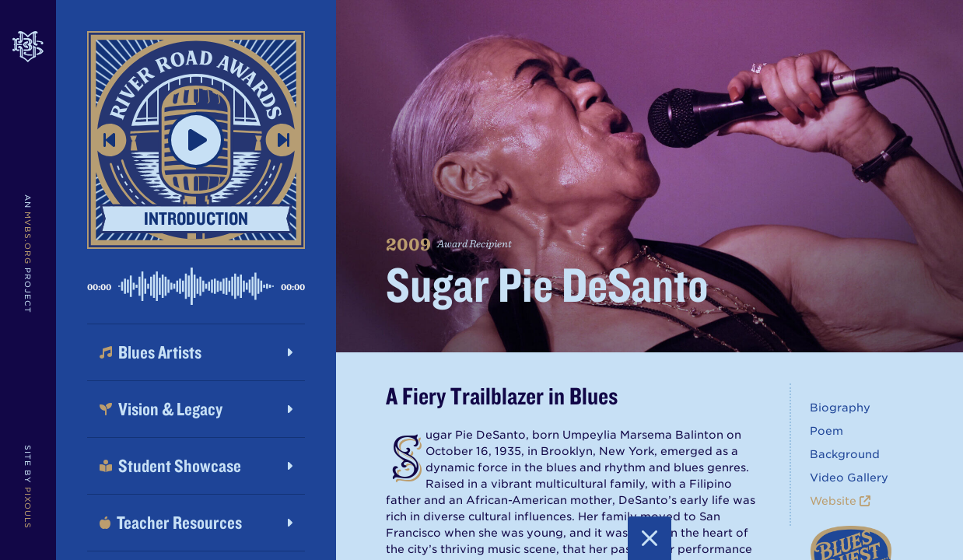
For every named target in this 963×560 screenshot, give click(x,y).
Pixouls (28, 508)
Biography (840, 408)
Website (840, 501)
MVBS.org (28, 238)
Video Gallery (849, 478)
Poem (826, 431)
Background (845, 454)
